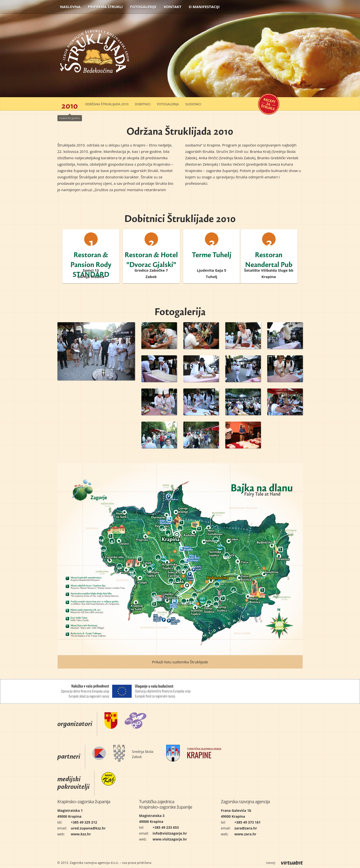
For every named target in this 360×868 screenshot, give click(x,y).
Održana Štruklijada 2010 (107, 104)
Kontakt (173, 7)
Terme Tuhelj (212, 253)
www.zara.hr (245, 834)
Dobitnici (143, 104)
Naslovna (70, 7)
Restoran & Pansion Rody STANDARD (91, 263)
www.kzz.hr (81, 834)
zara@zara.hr (246, 828)
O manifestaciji (204, 7)
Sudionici (193, 104)
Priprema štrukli (105, 7)
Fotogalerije (143, 7)
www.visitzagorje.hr (170, 839)
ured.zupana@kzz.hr (88, 828)
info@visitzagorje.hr (170, 833)
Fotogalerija (168, 104)
